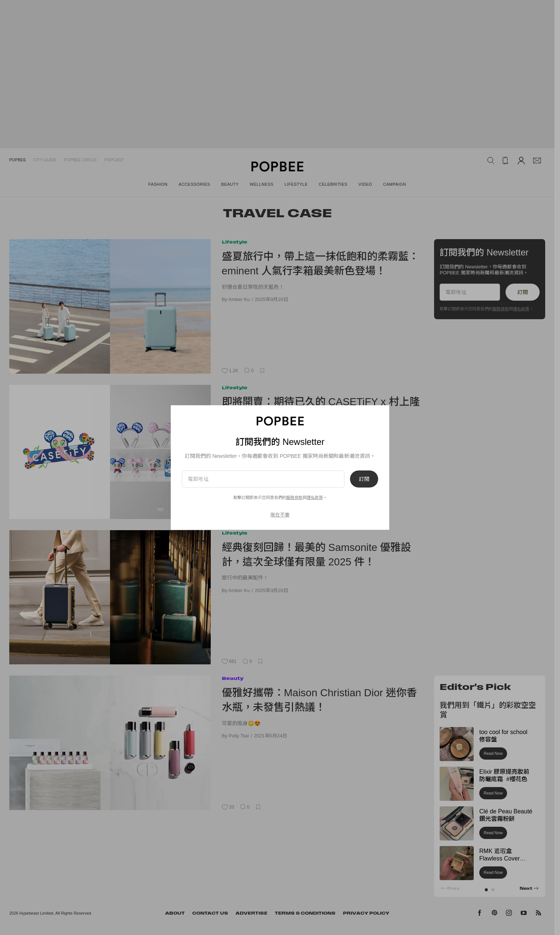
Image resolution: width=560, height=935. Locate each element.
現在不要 (280, 515)
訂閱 (364, 479)
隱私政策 (315, 498)
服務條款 (294, 498)
